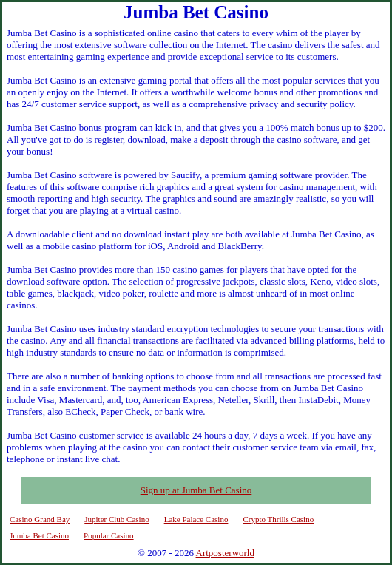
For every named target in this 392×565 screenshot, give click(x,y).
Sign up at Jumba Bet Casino (196, 490)
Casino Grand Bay (40, 519)
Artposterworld (225, 553)
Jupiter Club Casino (116, 519)
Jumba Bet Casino (39, 535)
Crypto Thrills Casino (278, 519)
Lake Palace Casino (196, 519)
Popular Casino (109, 535)
